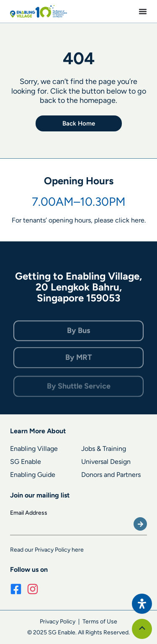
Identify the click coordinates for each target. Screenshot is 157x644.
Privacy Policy (58, 622)
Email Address (29, 513)
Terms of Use (100, 622)
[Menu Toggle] (143, 11)
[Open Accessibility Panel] (142, 604)
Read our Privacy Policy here (47, 550)
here (138, 221)
